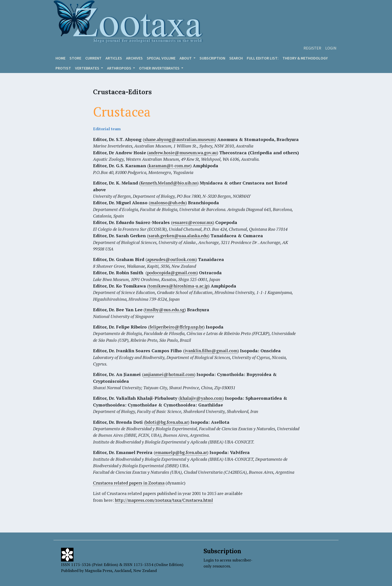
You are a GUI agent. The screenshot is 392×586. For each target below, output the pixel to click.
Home (60, 58)
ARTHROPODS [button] (119, 68)
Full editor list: (263, 58)
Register (312, 48)
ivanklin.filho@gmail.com (211, 351)
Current (93, 58)
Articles (114, 58)
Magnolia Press (98, 570)
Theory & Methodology (305, 58)
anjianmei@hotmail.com (169, 374)
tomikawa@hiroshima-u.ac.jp (178, 286)
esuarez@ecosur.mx (193, 222)
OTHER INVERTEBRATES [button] (160, 68)
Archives (134, 58)
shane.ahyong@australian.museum (179, 139)
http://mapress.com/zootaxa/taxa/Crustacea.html (164, 500)
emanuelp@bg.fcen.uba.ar (181, 452)
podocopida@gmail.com (172, 273)
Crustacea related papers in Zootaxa (129, 483)
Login (331, 48)
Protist (63, 68)
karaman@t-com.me (169, 166)
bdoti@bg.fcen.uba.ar (167, 422)
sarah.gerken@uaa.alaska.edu (178, 236)
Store (75, 58)
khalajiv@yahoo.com (201, 398)
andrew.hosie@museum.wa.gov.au (183, 153)
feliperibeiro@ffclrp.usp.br (176, 327)
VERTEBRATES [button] (87, 68)
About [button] (186, 58)
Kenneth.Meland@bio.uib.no (169, 183)
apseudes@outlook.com (171, 259)
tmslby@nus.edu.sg (165, 310)
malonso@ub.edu (168, 203)
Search (236, 58)
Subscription (212, 58)
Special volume (161, 58)
